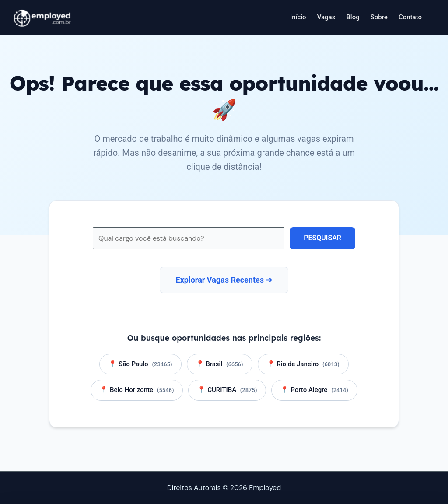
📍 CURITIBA (227, 390)
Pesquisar (322, 238)
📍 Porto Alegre (314, 390)
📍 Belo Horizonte (137, 390)
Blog (353, 17)
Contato (410, 17)
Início (298, 17)
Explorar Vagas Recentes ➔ (224, 280)
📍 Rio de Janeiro (303, 364)
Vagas (326, 17)
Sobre (379, 17)
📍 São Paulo (140, 364)
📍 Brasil (220, 364)
